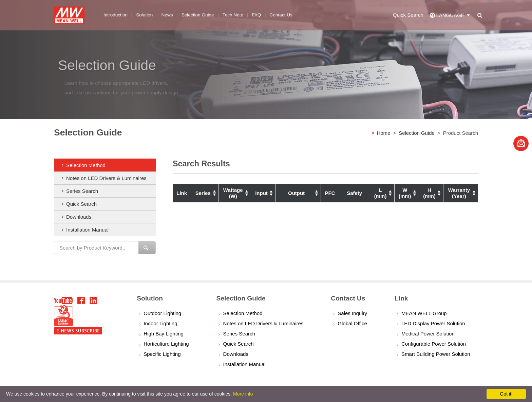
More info (243, 394)
